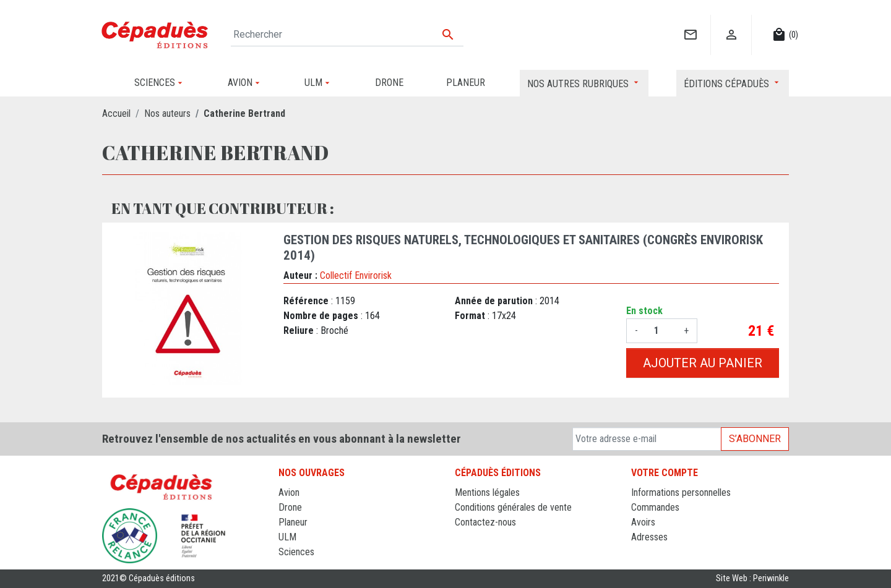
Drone (290, 507)
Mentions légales (487, 492)
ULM (287, 537)
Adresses (649, 537)
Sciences (296, 552)
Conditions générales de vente (513, 507)
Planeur (293, 522)
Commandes (655, 507)
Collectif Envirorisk (356, 275)
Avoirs (643, 522)
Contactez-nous (485, 522)
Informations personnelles (681, 492)
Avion (289, 492)
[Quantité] (661, 331)
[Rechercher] (347, 35)
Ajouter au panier (703, 363)
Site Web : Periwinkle (752, 578)
